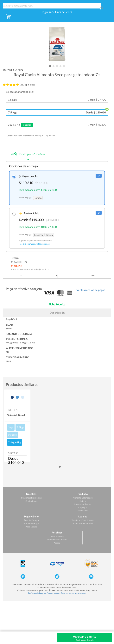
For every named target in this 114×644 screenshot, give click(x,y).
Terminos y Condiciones (83, 520)
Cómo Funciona (57, 536)
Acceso (57, 543)
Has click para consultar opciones (34, 244)
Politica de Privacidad (83, 523)
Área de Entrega (31, 520)
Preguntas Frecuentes (31, 498)
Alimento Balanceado (83, 498)
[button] (50, 66)
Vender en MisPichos (57, 540)
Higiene (83, 501)
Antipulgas (83, 507)
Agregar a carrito (85, 638)
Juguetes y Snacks (83, 504)
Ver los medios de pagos (91, 290)
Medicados (83, 510)
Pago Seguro (31, 527)
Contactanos (31, 501)
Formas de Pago (31, 523)
